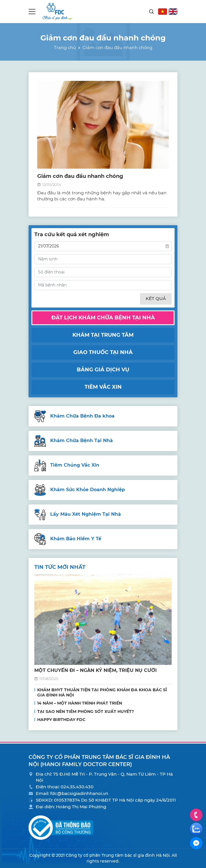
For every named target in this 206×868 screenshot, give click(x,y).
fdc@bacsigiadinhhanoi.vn (79, 793)
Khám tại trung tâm (103, 335)
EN (173, 12)
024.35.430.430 (77, 787)
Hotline (196, 815)
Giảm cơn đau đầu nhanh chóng (80, 176)
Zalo (196, 829)
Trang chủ (65, 48)
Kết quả (156, 298)
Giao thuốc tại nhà (103, 352)
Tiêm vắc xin (103, 387)
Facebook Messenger (196, 843)
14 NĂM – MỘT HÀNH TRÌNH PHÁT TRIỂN (80, 703)
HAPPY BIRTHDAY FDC (61, 720)
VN (163, 12)
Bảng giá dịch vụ (103, 370)
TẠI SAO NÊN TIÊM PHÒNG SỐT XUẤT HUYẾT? (86, 711)
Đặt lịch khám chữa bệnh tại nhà (103, 318)
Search (151, 12)
